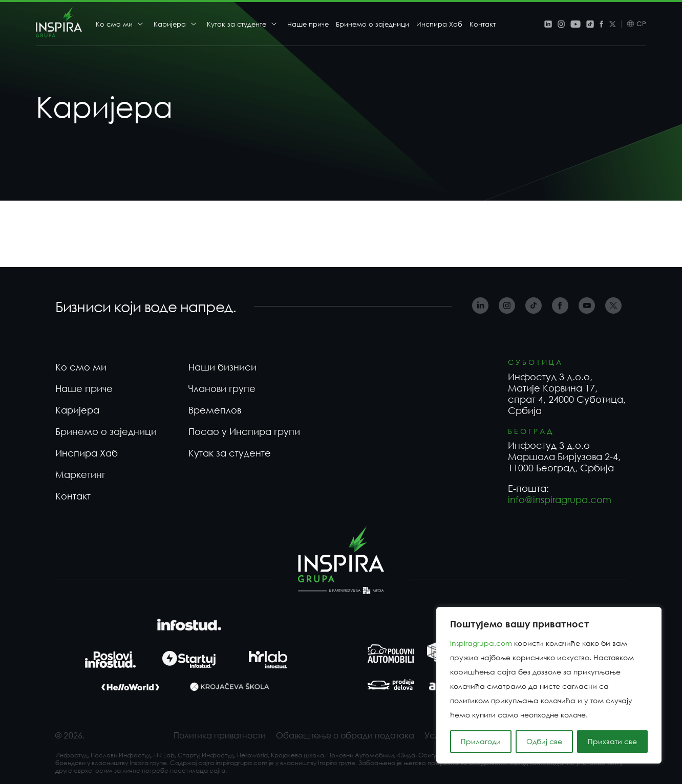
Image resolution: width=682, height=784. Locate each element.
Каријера (170, 24)
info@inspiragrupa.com (560, 499)
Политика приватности (220, 735)
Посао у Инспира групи (244, 431)
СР (641, 24)
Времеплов (215, 410)
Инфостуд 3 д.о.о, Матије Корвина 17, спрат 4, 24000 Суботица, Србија (567, 394)
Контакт (483, 24)
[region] (549, 685)
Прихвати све (612, 741)
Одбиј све (544, 741)
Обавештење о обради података (345, 735)
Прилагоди (481, 741)
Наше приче (308, 24)
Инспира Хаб (439, 24)
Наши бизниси (222, 367)
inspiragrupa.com (481, 643)
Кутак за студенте (237, 24)
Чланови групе (222, 388)
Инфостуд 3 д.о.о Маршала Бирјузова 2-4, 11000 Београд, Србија (564, 456)
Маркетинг (80, 474)
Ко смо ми (114, 24)
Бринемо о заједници (372, 24)
